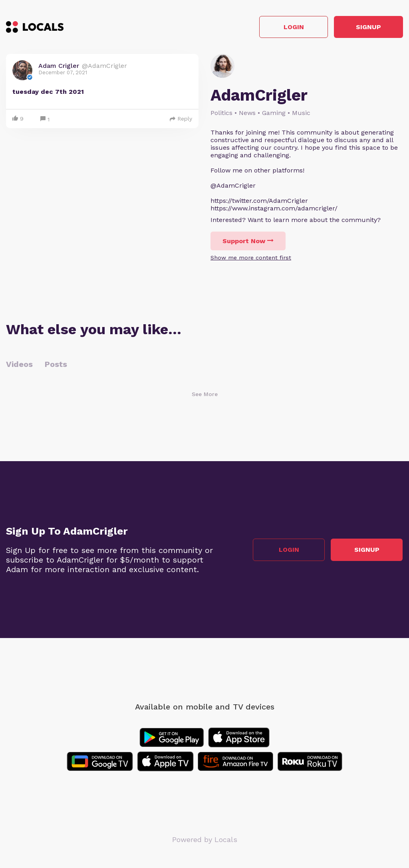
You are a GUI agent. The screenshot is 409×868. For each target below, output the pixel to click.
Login (289, 27)
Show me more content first (251, 258)
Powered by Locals (205, 840)
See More (205, 394)
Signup (367, 27)
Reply (181, 119)
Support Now (248, 241)
